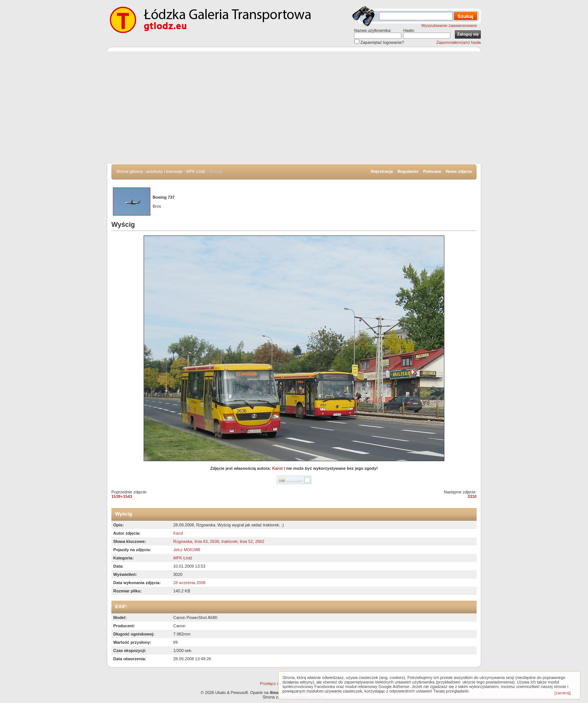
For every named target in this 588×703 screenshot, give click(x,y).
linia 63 (201, 541)
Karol (277, 468)
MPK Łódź (196, 171)
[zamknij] (563, 693)
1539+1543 (122, 496)
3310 (472, 496)
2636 (214, 541)
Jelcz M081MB (187, 550)
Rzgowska (183, 541)
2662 (259, 541)
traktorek (229, 541)
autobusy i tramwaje (165, 171)
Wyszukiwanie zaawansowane (449, 25)
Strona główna (129, 171)
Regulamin (408, 171)
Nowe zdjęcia (459, 171)
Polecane (432, 171)
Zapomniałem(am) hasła (458, 42)
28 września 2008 (189, 583)
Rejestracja (382, 171)
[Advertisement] (294, 108)
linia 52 (246, 541)
